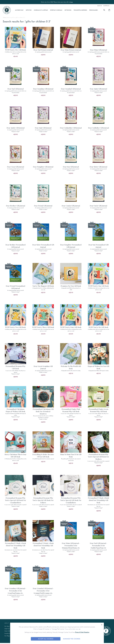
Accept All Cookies (46, 639)
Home (4, 17)
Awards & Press (9, 633)
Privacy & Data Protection (82, 632)
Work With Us (8, 631)
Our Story (7, 626)
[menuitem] (19, 10)
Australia (107, 6)
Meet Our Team (9, 629)
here (71, 2)
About (7, 623)
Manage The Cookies (72, 639)
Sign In (100, 6)
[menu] (56, 10)
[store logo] (7, 10)
